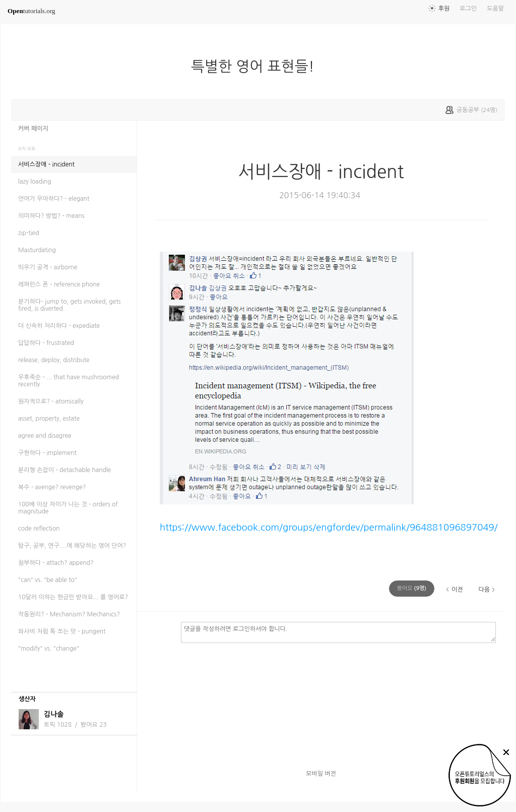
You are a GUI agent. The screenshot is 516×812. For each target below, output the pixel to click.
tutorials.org (31, 11)
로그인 (468, 9)
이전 (457, 590)
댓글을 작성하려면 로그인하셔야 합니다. (338, 632)
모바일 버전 (321, 774)
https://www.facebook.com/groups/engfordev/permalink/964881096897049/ (329, 527)
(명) (412, 588)
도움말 (495, 9)
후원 (444, 9)
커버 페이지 (33, 129)
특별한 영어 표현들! (257, 67)
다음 (484, 590)
